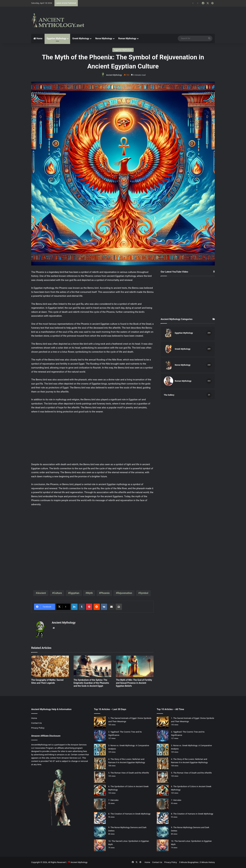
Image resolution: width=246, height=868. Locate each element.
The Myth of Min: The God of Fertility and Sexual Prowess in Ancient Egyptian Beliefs (134, 683)
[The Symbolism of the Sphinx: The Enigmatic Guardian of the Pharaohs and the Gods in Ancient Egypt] (92, 666)
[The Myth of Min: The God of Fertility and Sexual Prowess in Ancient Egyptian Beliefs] (135, 666)
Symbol (144, 593)
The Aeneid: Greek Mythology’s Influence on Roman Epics (105, 3)
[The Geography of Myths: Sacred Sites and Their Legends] (50, 666)
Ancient (41, 593)
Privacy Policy (38, 728)
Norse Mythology (104, 38)
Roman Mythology (127, 38)
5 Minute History (207, 862)
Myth (90, 593)
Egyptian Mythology (56, 38)
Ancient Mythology (114, 75)
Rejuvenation (125, 593)
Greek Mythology (81, 38)
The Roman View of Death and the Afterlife (130, 773)
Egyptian (74, 593)
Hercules (114, 800)
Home (38, 38)
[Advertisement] (154, 17)
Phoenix (105, 593)
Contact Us (36, 723)
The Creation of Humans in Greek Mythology (130, 814)
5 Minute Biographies (189, 862)
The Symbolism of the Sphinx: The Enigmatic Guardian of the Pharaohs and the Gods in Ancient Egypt (91, 683)
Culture (58, 593)
